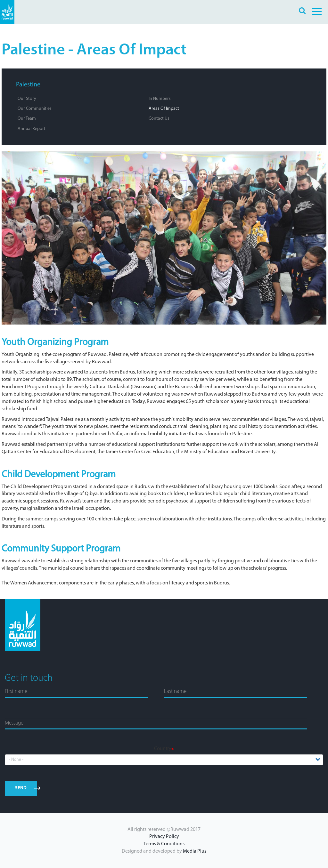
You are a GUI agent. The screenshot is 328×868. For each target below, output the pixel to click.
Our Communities (35, 109)
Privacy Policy (164, 837)
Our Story (27, 99)
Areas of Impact (164, 109)
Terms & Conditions (164, 844)
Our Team (27, 119)
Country (163, 749)
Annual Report (32, 129)
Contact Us (159, 119)
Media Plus (195, 851)
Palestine (28, 85)
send (21, 788)
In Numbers (160, 99)
